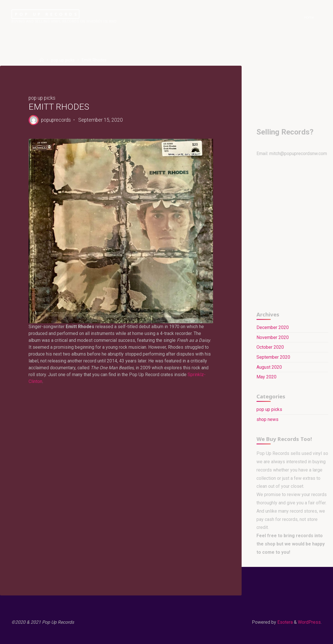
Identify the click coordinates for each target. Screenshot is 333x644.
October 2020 (270, 347)
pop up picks (63, 60)
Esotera (284, 622)
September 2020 (273, 357)
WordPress (309, 622)
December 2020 (273, 327)
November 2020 (273, 337)
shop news (267, 419)
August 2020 (269, 367)
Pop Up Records (47, 14)
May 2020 (266, 377)
